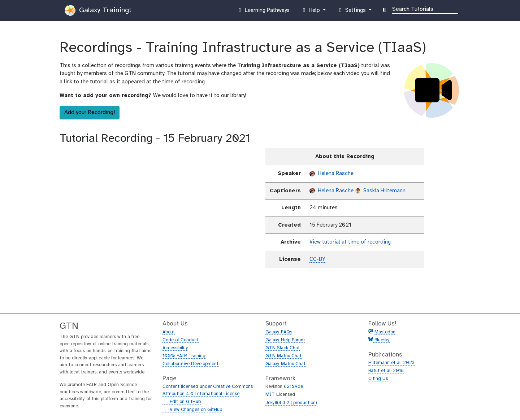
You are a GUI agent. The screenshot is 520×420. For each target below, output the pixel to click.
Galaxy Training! (98, 10)
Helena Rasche (331, 174)
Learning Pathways (263, 12)
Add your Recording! (90, 112)
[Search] (425, 9)
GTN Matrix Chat (283, 356)
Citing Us (378, 379)
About (169, 332)
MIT (270, 395)
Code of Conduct (181, 340)
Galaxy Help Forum (285, 340)
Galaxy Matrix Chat (285, 364)
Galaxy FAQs (279, 332)
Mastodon (385, 332)
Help (311, 12)
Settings (352, 12)
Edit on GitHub (182, 402)
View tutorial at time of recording (350, 242)
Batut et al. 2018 (386, 371)
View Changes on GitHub (192, 410)
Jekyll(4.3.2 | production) (291, 403)
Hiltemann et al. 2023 (391, 363)
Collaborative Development (190, 364)
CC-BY (317, 259)
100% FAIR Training (184, 356)
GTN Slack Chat (283, 348)
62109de (293, 387)
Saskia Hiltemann (380, 191)
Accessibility (175, 348)
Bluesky (381, 340)
